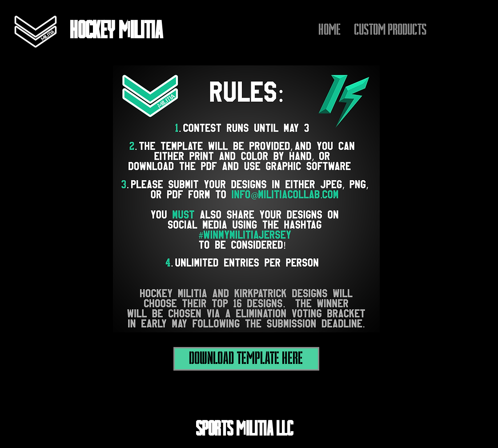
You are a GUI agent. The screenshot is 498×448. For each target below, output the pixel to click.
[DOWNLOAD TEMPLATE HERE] (246, 359)
